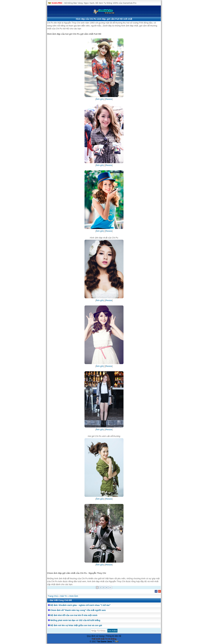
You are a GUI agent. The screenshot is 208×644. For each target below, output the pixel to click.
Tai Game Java (104, 641)
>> (110, 587)
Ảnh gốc (100, 99)
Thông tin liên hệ (113, 636)
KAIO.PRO (57, 3)
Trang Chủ (53, 596)
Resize (109, 99)
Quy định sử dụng (95, 636)
